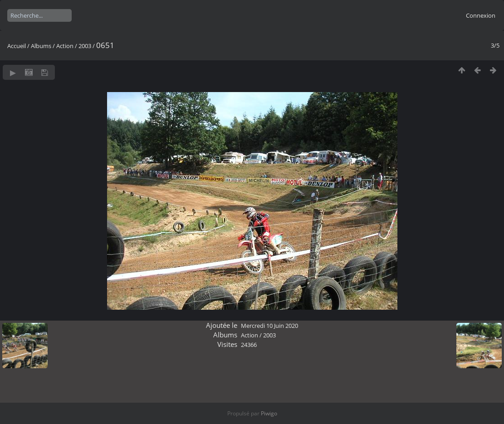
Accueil (17, 46)
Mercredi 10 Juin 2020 (269, 326)
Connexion (481, 15)
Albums (41, 46)
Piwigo (269, 413)
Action (65, 46)
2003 (85, 46)
